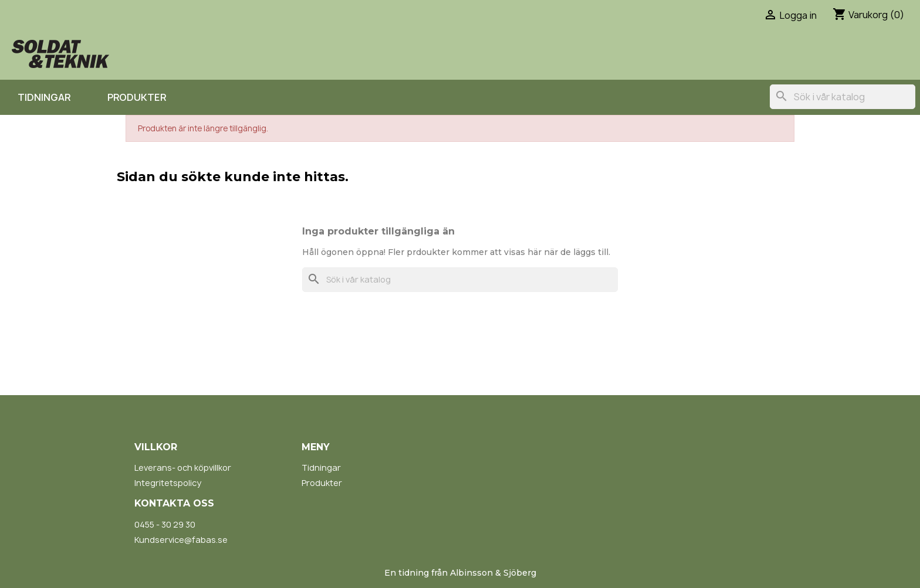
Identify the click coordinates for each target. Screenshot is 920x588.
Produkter (137, 97)
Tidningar (44, 97)
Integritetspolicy (168, 483)
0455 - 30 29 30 (165, 524)
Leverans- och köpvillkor (183, 468)
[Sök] (843, 97)
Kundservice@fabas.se (181, 540)
